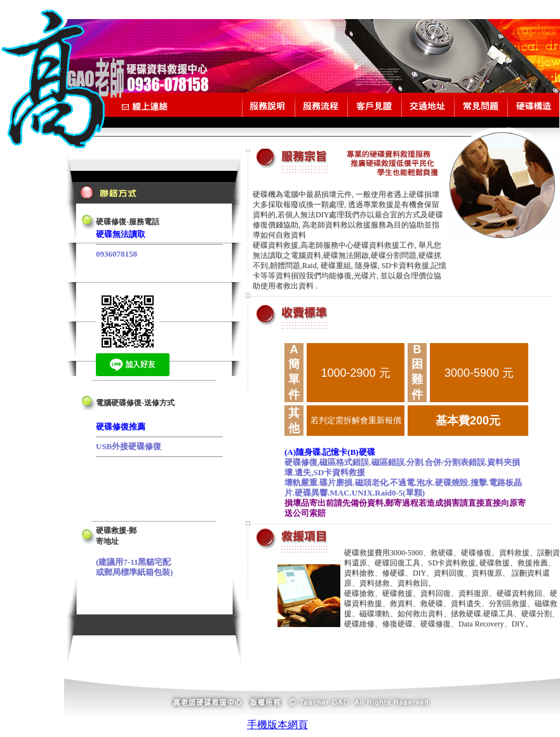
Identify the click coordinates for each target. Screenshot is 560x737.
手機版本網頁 (277, 725)
